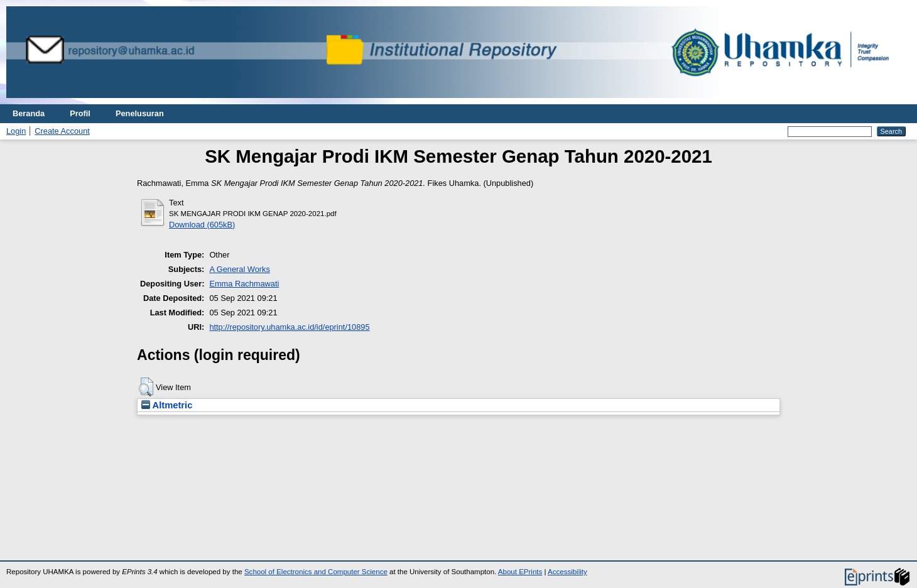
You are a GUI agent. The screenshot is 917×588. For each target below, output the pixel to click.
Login (16, 131)
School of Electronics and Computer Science (316, 572)
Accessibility (567, 572)
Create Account (62, 131)
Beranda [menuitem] (29, 113)
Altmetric (167, 405)
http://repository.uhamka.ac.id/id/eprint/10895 (289, 327)
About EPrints (520, 572)
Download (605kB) (202, 225)
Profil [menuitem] (80, 113)
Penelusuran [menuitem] (140, 113)
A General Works (240, 269)
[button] (146, 387)
